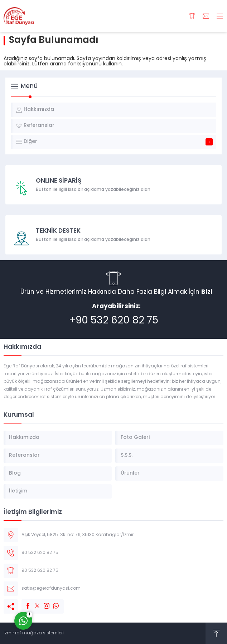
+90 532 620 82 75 (114, 321)
